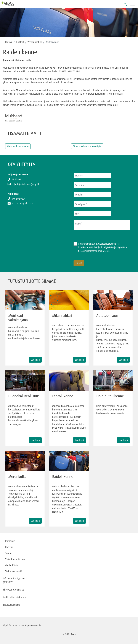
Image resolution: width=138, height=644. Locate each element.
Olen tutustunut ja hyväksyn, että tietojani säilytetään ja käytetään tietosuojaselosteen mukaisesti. (102, 247)
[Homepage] (11, 4)
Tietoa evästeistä (14, 571)
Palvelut (9, 547)
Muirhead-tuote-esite (18, 146)
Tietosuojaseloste (12, 605)
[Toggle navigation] (134, 5)
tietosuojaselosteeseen (106, 244)
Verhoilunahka (35, 42)
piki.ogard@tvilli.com (22, 203)
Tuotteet (20, 42)
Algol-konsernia (33, 625)
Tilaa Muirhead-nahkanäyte (87, 146)
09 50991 (16, 179)
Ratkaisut (10, 541)
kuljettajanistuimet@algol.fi (26, 184)
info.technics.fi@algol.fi (15, 578)
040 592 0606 (19, 199)
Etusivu (9, 42)
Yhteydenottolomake (13, 590)
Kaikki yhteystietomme (15, 597)
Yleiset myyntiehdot (15, 559)
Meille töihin (12, 565)
